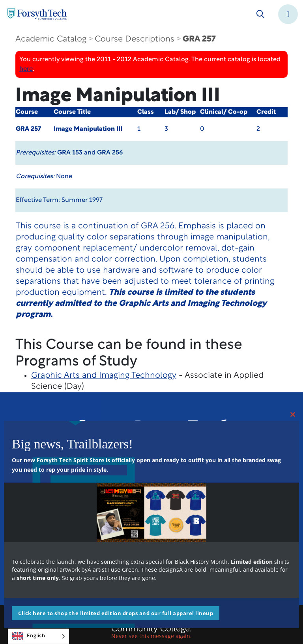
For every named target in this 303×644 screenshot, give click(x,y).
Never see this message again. (151, 636)
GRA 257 (199, 39)
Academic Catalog (51, 39)
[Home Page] (37, 14)
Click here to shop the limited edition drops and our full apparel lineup (116, 613)
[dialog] (279, 620)
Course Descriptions (135, 39)
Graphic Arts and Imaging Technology (104, 376)
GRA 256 (110, 153)
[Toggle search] (260, 14)
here (26, 69)
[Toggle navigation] (288, 14)
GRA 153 (70, 153)
